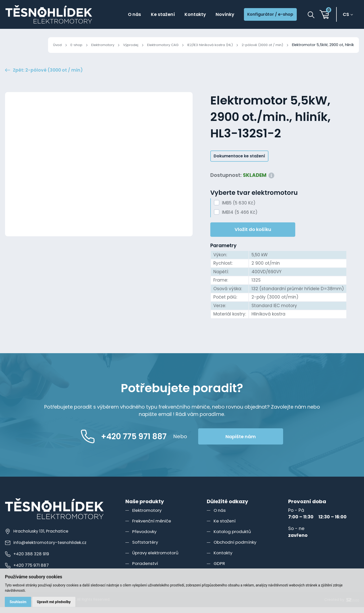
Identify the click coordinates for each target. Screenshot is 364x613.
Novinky (220, 15)
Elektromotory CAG (153, 45)
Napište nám (252, 442)
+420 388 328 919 (28, 560)
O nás (125, 15)
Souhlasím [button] (18, 602)
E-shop (60, 45)
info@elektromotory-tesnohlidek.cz (47, 548)
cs (347, 15)
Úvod (40, 45)
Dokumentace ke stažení (239, 162)
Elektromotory (89, 45)
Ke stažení (155, 15)
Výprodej (118, 45)
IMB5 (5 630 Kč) (239, 209)
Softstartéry (146, 548)
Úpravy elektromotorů (156, 558)
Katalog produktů (233, 537)
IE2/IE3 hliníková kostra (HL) (204, 45)
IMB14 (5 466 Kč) (240, 218)
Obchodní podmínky (236, 548)
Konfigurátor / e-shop (268, 15)
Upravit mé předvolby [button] (54, 602)
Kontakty (189, 15)
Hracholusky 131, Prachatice (39, 537)
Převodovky (145, 537)
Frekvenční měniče (153, 527)
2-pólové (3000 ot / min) (260, 45)
